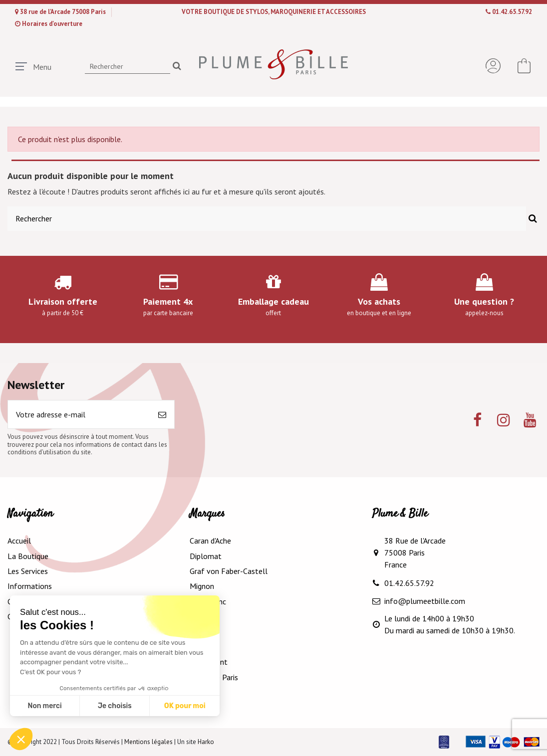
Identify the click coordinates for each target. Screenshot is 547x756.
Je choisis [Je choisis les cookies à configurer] (115, 706)
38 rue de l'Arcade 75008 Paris (64, 12)
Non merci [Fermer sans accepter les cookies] (44, 706)
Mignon (202, 586)
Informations (30, 586)
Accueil (19, 541)
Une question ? (484, 301)
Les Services (28, 571)
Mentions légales (148, 742)
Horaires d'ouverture (52, 24)
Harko (206, 742)
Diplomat (206, 556)
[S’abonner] (162, 414)
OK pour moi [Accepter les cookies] (185, 706)
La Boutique (28, 556)
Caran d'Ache (210, 541)
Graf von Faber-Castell (229, 571)
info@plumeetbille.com (425, 601)
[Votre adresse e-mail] (79, 414)
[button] (21, 739)
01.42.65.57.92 (512, 12)
